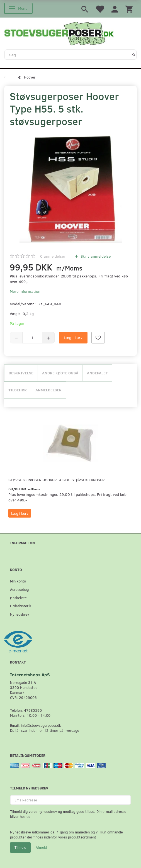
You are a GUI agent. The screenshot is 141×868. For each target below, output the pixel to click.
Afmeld (41, 847)
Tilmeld (20, 847)
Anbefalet (97, 373)
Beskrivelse (21, 373)
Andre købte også (60, 373)
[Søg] (134, 55)
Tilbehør (18, 390)
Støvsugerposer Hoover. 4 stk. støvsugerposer (56, 480)
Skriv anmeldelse (95, 256)
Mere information (25, 291)
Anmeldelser (48, 390)
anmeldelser (53, 256)
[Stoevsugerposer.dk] (59, 33)
